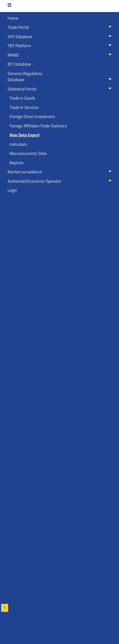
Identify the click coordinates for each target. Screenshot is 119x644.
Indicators (18, 144)
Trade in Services (24, 107)
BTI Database (19, 64)
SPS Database (60, 37)
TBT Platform (60, 46)
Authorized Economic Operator (60, 181)
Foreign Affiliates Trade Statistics (38, 126)
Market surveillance (60, 172)
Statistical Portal (60, 89)
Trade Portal (60, 27)
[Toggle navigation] (9, 6)
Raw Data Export (25, 135)
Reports (17, 163)
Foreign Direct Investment (32, 117)
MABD (60, 55)
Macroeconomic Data (28, 153)
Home (13, 18)
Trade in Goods (22, 98)
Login (12, 190)
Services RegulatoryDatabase (60, 77)
